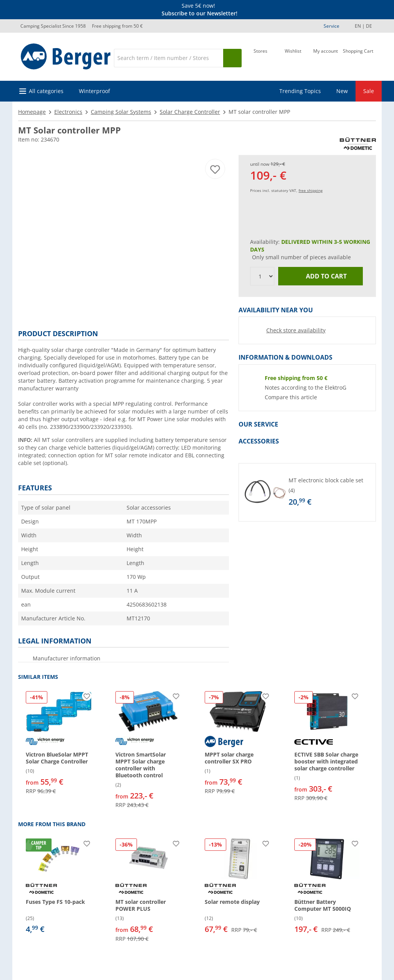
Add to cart (321, 276)
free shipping (311, 190)
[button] (307, 492)
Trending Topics (300, 91)
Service (331, 26)
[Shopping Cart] (358, 57)
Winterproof (94, 91)
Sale (369, 91)
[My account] (326, 57)
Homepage (32, 112)
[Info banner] (199, 10)
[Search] (169, 58)
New (342, 91)
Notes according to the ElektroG (306, 388)
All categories (46, 91)
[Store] (260, 57)
